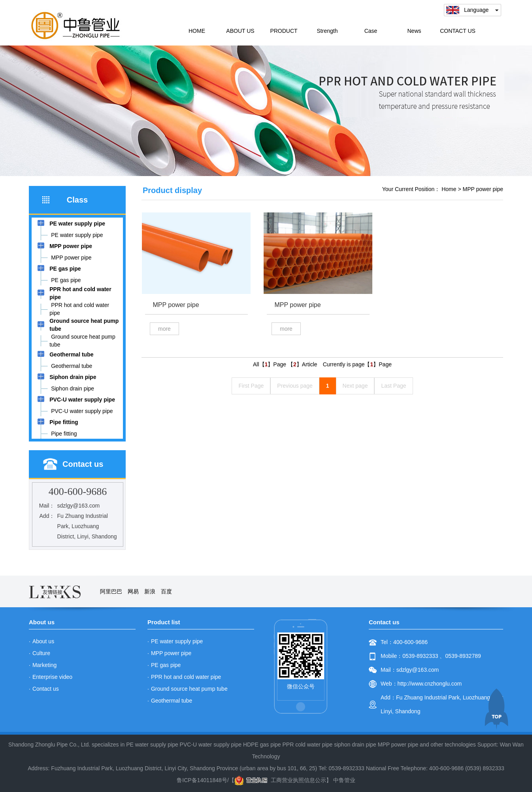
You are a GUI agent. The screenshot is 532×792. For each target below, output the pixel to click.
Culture (41, 653)
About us (43, 641)
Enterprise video (52, 677)
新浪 (150, 591)
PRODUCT (284, 31)
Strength (327, 31)
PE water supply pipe (177, 641)
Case (371, 31)
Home (449, 189)
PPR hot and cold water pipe (186, 677)
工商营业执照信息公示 (280, 780)
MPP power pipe (483, 189)
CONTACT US (458, 31)
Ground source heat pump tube (189, 689)
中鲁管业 (344, 780)
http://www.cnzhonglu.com (430, 684)
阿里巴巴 (111, 591)
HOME (197, 31)
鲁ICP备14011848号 (202, 780)
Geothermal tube (172, 701)
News (414, 31)
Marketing (44, 665)
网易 (133, 591)
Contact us (46, 689)
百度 (166, 591)
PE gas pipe (166, 665)
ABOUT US (240, 31)
